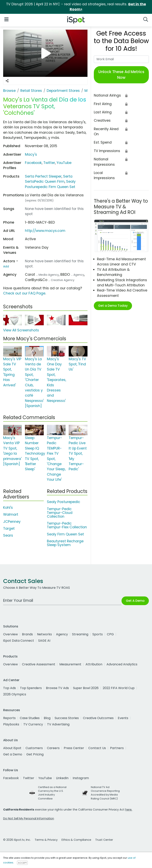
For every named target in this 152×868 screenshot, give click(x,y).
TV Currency (33, 724)
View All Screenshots (21, 330)
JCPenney (12, 522)
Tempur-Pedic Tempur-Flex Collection (67, 525)
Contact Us (97, 748)
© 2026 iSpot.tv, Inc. (17, 840)
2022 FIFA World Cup (119, 688)
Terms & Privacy (46, 840)
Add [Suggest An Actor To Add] (6, 266)
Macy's (31, 154)
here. (129, 810)
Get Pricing (35, 754)
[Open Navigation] (6, 19)
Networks (44, 634)
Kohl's (8, 508)
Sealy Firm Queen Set (65, 534)
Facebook (33, 163)
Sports (98, 634)
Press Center (74, 748)
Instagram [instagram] (81, 778)
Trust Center (104, 840)
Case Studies (30, 718)
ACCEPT (22, 863)
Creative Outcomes (98, 718)
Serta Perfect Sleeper (43, 176)
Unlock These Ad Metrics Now (121, 75)
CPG (110, 634)
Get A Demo (135, 601)
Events (123, 718)
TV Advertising (58, 724)
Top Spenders (31, 688)
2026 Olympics (15, 694)
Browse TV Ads (57, 688)
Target (9, 529)
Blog (47, 718)
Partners (117, 748)
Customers (34, 748)
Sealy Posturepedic (64, 502)
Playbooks (11, 724)
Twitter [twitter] (29, 778)
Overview (10, 634)
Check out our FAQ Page (24, 293)
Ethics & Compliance (76, 840)
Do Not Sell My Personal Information (29, 818)
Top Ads (9, 688)
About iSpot (12, 748)
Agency (62, 634)
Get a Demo (13, 754)
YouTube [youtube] (45, 778)
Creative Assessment (39, 664)
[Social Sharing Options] (7, 81)
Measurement (70, 664)
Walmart (11, 514)
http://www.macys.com (45, 231)
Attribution (94, 664)
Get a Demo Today (113, 306)
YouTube (64, 163)
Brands (27, 634)
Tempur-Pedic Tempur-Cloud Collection (60, 513)
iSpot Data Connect (19, 641)
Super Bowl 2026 (86, 688)
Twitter (49, 163)
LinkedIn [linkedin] (62, 778)
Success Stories (67, 718)
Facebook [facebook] (11, 778)
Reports (9, 718)
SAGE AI (44, 641)
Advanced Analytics (122, 664)
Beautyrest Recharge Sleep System (65, 543)
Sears (8, 535)
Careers (53, 748)
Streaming (80, 634)
